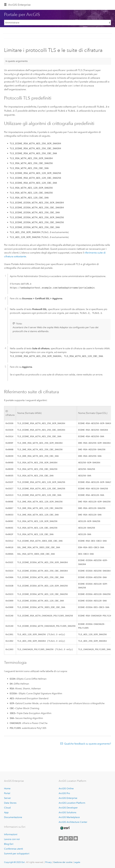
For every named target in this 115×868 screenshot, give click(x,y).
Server (7, 798)
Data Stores (10, 803)
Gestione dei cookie (63, 862)
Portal (7, 793)
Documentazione (13, 817)
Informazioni (11, 834)
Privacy (48, 862)
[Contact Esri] (76, 838)
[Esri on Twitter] (61, 838)
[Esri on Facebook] (66, 838)
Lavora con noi (12, 839)
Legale (77, 862)
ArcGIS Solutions (67, 812)
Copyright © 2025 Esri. (15, 862)
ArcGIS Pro (64, 793)
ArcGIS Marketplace (69, 817)
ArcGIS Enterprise (19, 5)
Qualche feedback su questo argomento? (88, 754)
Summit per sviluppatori (17, 854)
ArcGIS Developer (68, 808)
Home (7, 788)
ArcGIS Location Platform (72, 803)
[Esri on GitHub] (71, 838)
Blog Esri (9, 844)
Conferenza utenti (14, 849)
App (6, 812)
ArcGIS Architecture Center (73, 822)
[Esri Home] (65, 828)
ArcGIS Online (66, 788)
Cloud (7, 808)
